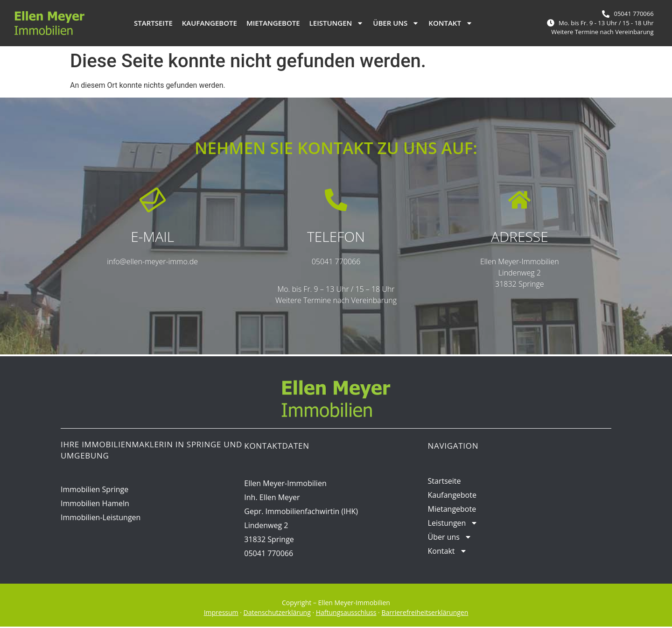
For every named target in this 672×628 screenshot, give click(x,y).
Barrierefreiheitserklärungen (425, 613)
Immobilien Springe (94, 490)
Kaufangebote (210, 23)
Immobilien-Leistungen (101, 518)
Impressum (221, 613)
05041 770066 (336, 262)
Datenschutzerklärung (277, 613)
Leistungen (337, 23)
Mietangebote (273, 23)
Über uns (396, 23)
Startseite (153, 23)
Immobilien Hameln (95, 504)
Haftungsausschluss (346, 613)
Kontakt (451, 23)
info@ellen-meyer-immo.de (152, 262)
